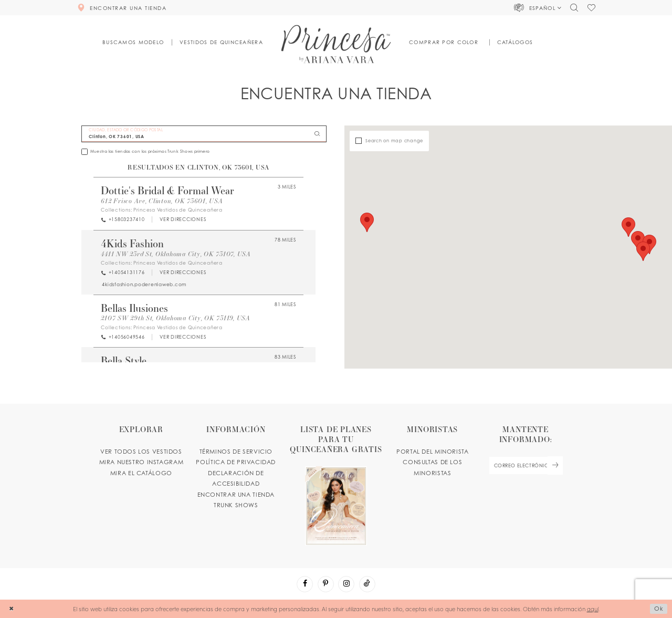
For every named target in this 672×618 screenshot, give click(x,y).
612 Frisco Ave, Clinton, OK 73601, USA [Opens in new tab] (162, 201)
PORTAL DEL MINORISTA (432, 452)
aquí (593, 609)
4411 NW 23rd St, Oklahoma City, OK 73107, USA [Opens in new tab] (176, 254)
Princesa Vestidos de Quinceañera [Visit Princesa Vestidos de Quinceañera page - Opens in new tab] (178, 210)
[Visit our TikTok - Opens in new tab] (367, 584)
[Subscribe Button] (555, 465)
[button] (538, 7)
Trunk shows (236, 505)
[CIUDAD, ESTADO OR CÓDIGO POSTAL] (204, 134)
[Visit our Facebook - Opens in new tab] (305, 584)
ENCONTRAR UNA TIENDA (236, 495)
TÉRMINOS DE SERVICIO (236, 452)
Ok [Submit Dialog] (659, 609)
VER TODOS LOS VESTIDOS (141, 452)
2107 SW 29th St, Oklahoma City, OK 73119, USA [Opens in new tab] (176, 318)
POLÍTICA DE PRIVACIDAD (236, 462)
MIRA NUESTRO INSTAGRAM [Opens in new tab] (141, 462)
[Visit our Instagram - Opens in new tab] (346, 584)
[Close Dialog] (11, 609)
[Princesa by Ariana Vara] (336, 44)
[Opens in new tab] (182, 220)
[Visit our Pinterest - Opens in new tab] (326, 584)
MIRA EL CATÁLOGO (141, 473)
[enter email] (526, 465)
